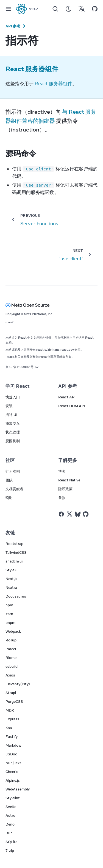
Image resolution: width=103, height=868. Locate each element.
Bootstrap (14, 544)
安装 (9, 406)
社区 (10, 460)
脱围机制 (13, 441)
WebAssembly (18, 789)
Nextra (11, 587)
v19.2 (34, 9)
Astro (10, 815)
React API (67, 397)
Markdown (15, 745)
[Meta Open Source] (51, 305)
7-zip (10, 850)
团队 (9, 480)
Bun (9, 833)
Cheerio (12, 772)
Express (12, 719)
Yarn (9, 614)
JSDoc (11, 754)
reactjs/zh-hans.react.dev (55, 350)
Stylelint (13, 798)
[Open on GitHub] (95, 9)
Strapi (11, 693)
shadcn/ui (14, 561)
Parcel (11, 649)
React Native (69, 480)
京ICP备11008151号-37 (22, 367)
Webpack (13, 631)
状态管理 (13, 432)
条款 (62, 498)
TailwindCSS (16, 552)
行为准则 (13, 471)
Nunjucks (13, 763)
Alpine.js (13, 780)
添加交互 (13, 423)
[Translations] (82, 9)
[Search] (55, 9)
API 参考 (13, 26)
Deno (10, 824)
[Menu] (8, 9)
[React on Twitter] (69, 514)
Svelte (11, 807)
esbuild (12, 666)
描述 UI (11, 415)
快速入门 (13, 397)
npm (9, 605)
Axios (10, 675)
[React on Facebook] (61, 514)
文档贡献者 (14, 489)
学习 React (18, 386)
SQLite (11, 842)
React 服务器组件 (53, 84)
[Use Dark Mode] (68, 9)
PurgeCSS (14, 701)
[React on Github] (86, 514)
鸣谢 (9, 498)
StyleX (11, 570)
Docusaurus (16, 596)
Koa (9, 728)
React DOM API (72, 406)
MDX (10, 710)
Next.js (11, 579)
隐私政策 (65, 489)
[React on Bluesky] (78, 514)
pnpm (10, 623)
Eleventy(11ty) (18, 684)
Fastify (12, 736)
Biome (11, 658)
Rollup (11, 640)
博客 (62, 471)
